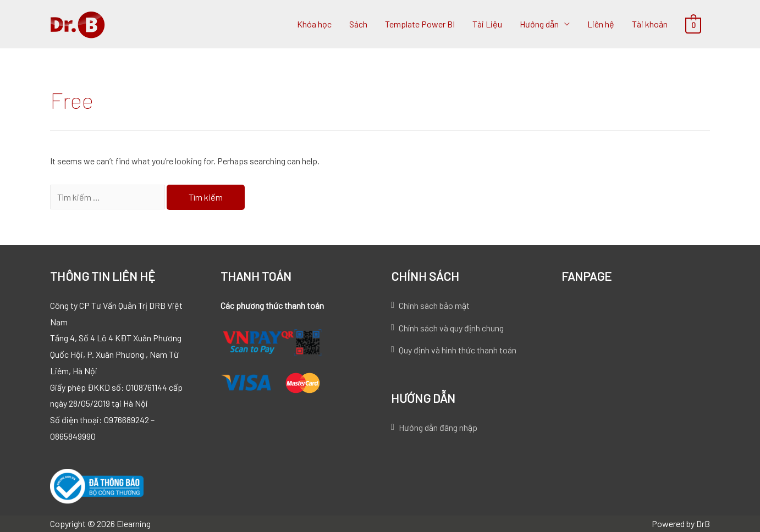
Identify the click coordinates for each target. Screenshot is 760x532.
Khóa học (314, 24)
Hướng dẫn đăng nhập (438, 427)
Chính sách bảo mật (434, 305)
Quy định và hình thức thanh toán (458, 350)
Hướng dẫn (539, 24)
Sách (358, 24)
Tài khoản (650, 24)
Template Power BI (420, 24)
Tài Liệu (487, 24)
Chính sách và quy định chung (451, 328)
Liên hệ (601, 24)
